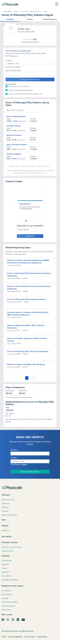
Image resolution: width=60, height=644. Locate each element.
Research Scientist (14, 135)
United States (7, 12)
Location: (9, 60)
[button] (10, 19)
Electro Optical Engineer (16, 116)
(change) (18, 67)
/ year (27, 29)
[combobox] (30, 64)
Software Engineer (14, 154)
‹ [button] (15, 202)
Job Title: (14, 450)
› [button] (45, 202)
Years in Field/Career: (13, 70)
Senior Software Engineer (17, 145)
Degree (16, 12)
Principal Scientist (14, 126)
